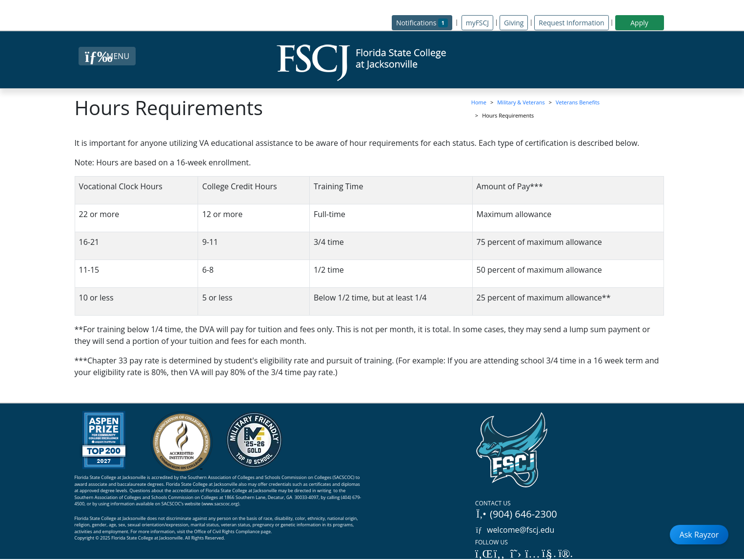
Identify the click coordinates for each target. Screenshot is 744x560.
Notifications (424, 22)
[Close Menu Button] (107, 56)
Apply (639, 23)
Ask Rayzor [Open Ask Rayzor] (699, 535)
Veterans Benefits (578, 102)
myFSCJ (477, 23)
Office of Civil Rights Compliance (227, 531)
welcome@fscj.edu (515, 530)
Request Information (571, 23)
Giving (514, 23)
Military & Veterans (521, 102)
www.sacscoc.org (221, 504)
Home (479, 102)
